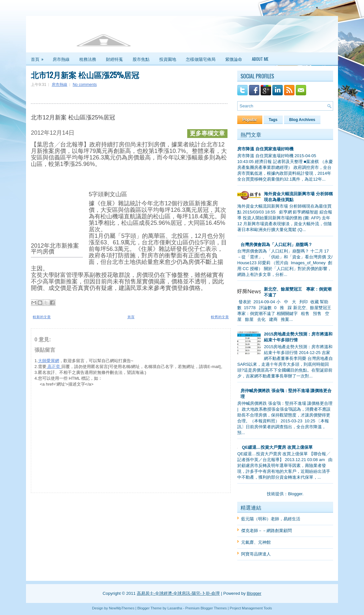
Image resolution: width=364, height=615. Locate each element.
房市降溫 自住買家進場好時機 (265, 149)
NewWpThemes (122, 608)
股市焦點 (141, 59)
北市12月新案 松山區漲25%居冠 (85, 75)
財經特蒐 (114, 59)
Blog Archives (302, 120)
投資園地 (168, 59)
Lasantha (175, 608)
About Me (260, 59)
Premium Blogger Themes (206, 608)
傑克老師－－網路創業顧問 (266, 531)
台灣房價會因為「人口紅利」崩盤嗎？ (276, 245)
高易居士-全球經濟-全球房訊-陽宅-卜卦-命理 (178, 593)
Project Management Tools (251, 608)
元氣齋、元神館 (256, 542)
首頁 (39, 57)
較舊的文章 (220, 317)
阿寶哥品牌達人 (256, 554)
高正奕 (54, 367)
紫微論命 (234, 59)
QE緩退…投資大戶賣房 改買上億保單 (277, 447)
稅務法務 (88, 59)
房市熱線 (61, 59)
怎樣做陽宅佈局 (201, 59)
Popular (250, 120)
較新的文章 (42, 317)
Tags (273, 120)
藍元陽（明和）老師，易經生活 (271, 519)
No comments (85, 85)
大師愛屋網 (49, 361)
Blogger (295, 494)
